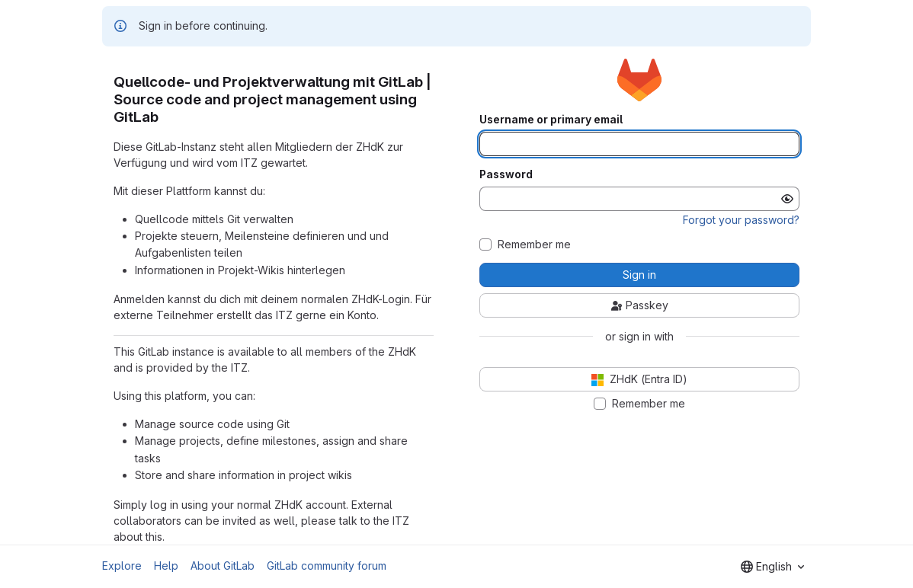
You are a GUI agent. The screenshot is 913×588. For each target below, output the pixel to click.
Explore (122, 566)
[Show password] (787, 199)
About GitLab (223, 566)
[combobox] (772, 567)
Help (166, 566)
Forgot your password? (741, 220)
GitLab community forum (327, 566)
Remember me (534, 244)
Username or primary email (551, 120)
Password (506, 174)
